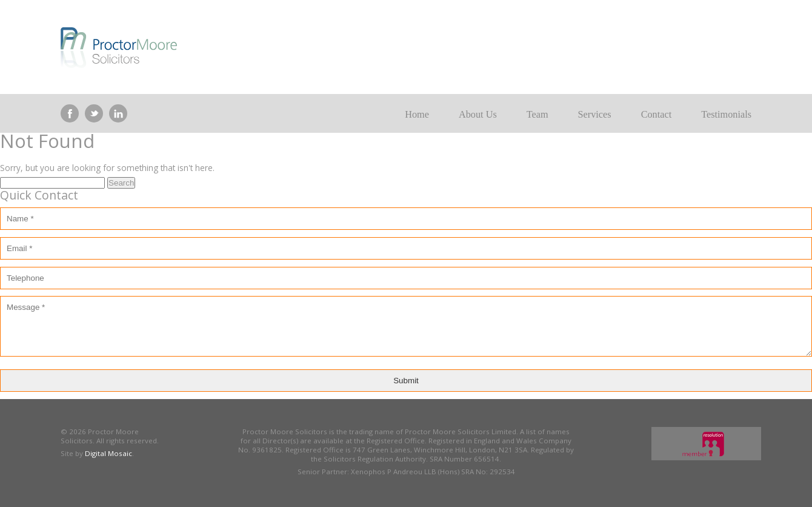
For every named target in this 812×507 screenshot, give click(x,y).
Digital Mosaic (108, 453)
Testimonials (726, 115)
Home (417, 115)
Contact (657, 115)
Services (595, 115)
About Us (478, 115)
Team (537, 115)
